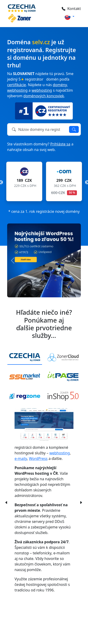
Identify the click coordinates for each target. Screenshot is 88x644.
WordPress (38, 459)
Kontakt (71, 9)
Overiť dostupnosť (74, 129)
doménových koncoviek (44, 96)
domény (60, 85)
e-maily (21, 459)
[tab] (25, 357)
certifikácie (17, 85)
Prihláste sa (60, 144)
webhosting (17, 90)
